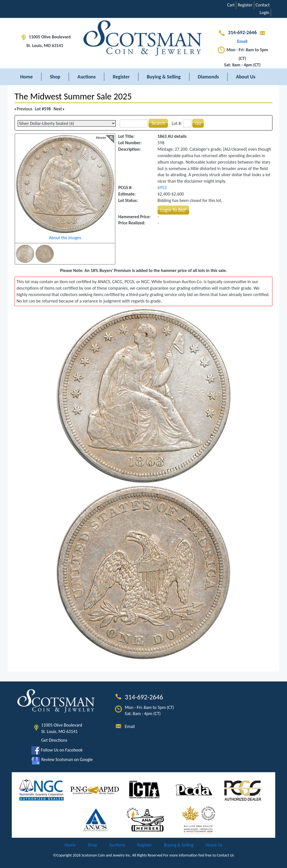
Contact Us (225, 855)
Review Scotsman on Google (62, 759)
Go (198, 123)
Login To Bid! (173, 210)
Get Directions (54, 740)
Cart (231, 5)
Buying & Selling (164, 77)
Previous (23, 109)
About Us (246, 77)
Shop (55, 77)
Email (130, 726)
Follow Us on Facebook (57, 750)
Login (264, 12)
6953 (162, 188)
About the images (65, 238)
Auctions (86, 77)
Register (245, 5)
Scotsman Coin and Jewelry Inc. (107, 855)
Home (26, 77)
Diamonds (208, 77)
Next (59, 109)
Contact (263, 5)
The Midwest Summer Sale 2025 (73, 96)
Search (158, 123)
